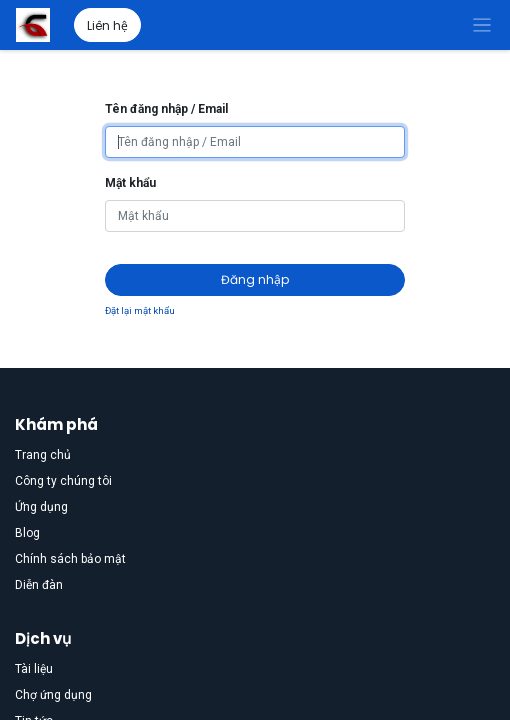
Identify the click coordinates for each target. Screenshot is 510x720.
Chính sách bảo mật (70, 559)
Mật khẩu (130, 183)
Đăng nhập (255, 279)
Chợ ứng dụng (53, 695)
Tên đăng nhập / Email (166, 109)
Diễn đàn (39, 585)
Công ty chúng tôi (63, 481)
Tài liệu (34, 669)
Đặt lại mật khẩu (140, 310)
